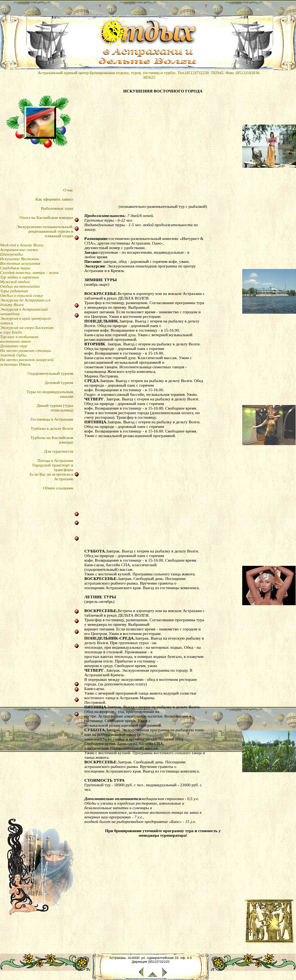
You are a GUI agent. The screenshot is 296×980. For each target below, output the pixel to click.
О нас (68, 190)
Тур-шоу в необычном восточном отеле (19, 339)
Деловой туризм (59, 382)
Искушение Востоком (19, 259)
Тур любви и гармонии (19, 277)
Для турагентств (59, 451)
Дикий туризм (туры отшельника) (55, 408)
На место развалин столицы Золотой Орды (26, 353)
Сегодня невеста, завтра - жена (29, 272)
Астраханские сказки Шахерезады (19, 252)
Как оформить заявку (54, 199)
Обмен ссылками (58, 488)
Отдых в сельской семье (22, 295)
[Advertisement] (163, 149)
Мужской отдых (15, 282)
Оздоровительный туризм (50, 373)
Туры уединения (14, 291)
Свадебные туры (15, 268)
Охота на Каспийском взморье (46, 217)
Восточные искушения (20, 263)
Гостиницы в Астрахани (52, 419)
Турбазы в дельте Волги (52, 428)
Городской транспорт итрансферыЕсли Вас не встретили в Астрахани (51, 472)
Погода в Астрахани (55, 460)
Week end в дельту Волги (22, 245)
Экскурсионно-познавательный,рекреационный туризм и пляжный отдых (45, 231)
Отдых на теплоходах (20, 286)
